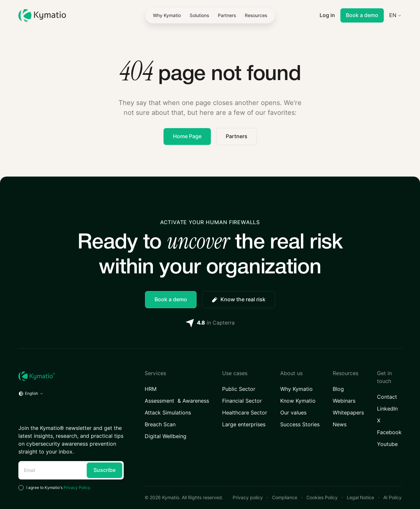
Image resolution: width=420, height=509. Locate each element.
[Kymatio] (42, 16)
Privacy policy (248, 498)
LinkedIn (387, 409)
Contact (387, 397)
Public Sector (239, 389)
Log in (327, 15)
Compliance (285, 498)
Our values (293, 413)
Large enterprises (244, 424)
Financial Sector (242, 401)
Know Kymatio (298, 401)
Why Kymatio (296, 389)
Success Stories (300, 424)
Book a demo (362, 15)
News (340, 424)
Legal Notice (360, 498)
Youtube (387, 444)
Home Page (187, 136)
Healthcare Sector (245, 413)
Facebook (389, 432)
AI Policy (392, 498)
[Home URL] (71, 376)
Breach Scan (160, 424)
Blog (338, 389)
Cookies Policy (322, 498)
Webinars (344, 401)
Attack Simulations (168, 413)
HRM (151, 389)
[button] (199, 15)
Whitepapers (348, 413)
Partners (237, 136)
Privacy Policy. (77, 488)
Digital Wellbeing (166, 436)
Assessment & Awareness (177, 401)
